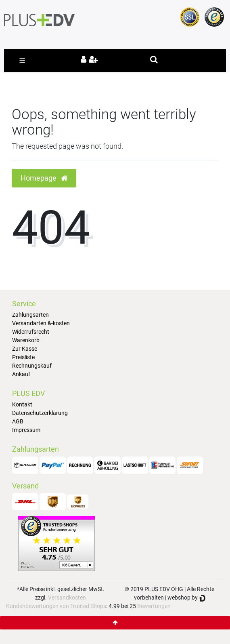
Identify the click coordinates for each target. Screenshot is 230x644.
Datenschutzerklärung (40, 413)
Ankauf (21, 374)
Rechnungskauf (32, 366)
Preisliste (23, 357)
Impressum (26, 430)
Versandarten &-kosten (41, 323)
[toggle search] (154, 59)
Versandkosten (67, 598)
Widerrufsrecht (31, 332)
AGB (18, 421)
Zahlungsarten (30, 315)
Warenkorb (26, 340)
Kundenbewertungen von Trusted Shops (56, 606)
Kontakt (22, 404)
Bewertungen (154, 606)
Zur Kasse (25, 349)
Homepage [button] (44, 178)
